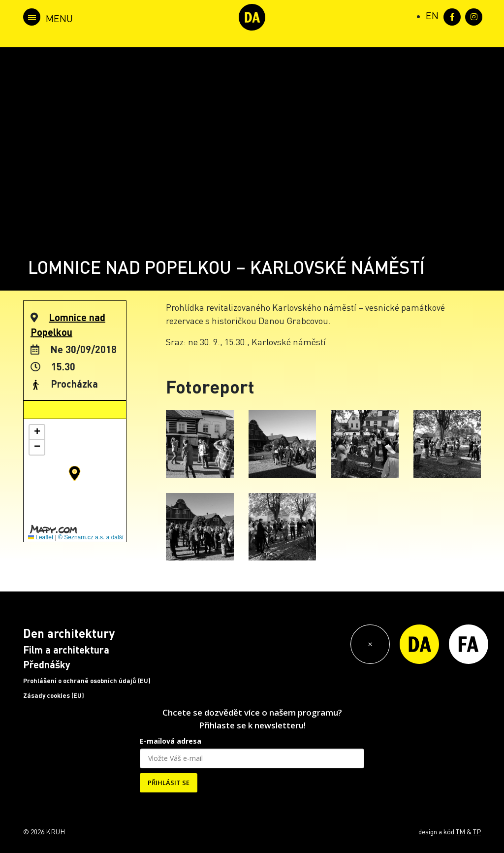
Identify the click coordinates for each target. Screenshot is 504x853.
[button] (75, 473)
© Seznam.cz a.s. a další (91, 537)
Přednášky (47, 664)
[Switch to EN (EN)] (432, 15)
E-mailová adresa (171, 741)
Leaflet (41, 537)
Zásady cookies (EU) (54, 695)
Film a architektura (66, 650)
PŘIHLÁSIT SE (169, 783)
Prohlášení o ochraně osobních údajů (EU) (87, 681)
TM (460, 831)
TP (477, 831)
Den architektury (69, 633)
